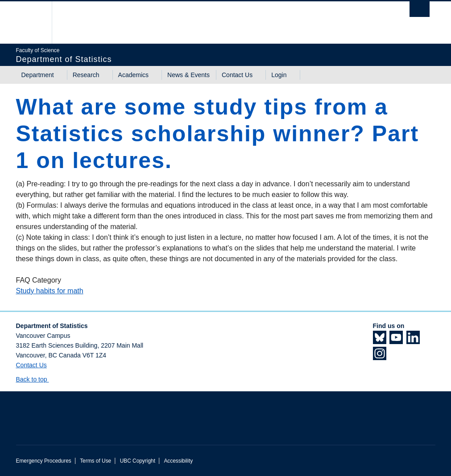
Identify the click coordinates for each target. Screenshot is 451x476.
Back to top (36, 379)
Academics (133, 75)
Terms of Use (95, 461)
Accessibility (178, 461)
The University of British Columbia (37, 23)
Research (86, 75)
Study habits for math (50, 291)
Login (279, 75)
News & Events (188, 75)
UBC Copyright (138, 461)
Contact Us (237, 75)
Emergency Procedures (44, 461)
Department (38, 75)
